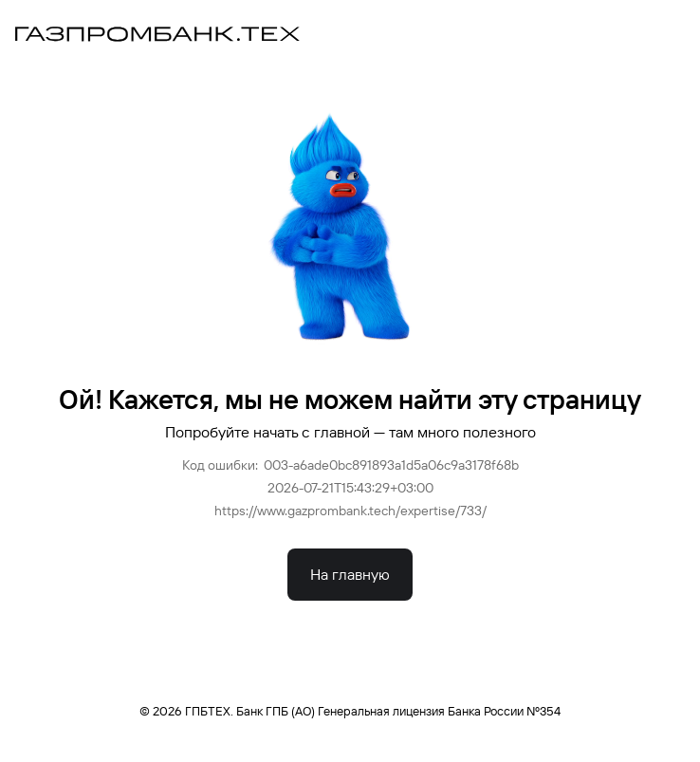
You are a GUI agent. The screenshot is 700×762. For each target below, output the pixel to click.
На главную (350, 575)
